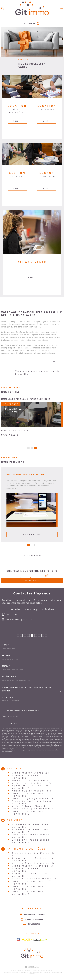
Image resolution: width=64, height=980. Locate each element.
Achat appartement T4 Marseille (30, 876)
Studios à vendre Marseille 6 (33, 855)
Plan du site (7, 973)
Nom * (5, 646)
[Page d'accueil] (32, 8)
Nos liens (46, 973)
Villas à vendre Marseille (32, 784)
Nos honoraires (31, 973)
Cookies (32, 975)
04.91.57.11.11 (13, 615)
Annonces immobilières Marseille (30, 827)
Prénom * (7, 656)
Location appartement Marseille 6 (29, 813)
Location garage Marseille (33, 799)
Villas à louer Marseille (31, 807)
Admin (39, 973)
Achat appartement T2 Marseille (29, 871)
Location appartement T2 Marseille (32, 883)
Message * (8, 699)
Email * (6, 667)
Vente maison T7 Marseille (33, 867)
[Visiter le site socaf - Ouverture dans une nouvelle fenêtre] (27, 941)
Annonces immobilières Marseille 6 (30, 832)
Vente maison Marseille (30, 774)
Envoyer (12, 724)
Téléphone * (9, 677)
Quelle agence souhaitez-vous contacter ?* (28, 688)
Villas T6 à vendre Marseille (34, 880)
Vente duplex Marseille (30, 781)
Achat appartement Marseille (27, 777)
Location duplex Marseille (33, 810)
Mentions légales (18, 973)
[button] (28, 449)
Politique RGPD (56, 973)
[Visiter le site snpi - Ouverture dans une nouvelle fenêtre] (19, 941)
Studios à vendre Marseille (33, 864)
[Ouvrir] (3, 8)
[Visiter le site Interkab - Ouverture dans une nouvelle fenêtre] (40, 941)
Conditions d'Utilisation (54, 751)
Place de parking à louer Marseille (32, 803)
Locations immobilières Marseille (31, 837)
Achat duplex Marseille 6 (32, 792)
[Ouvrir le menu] (61, 8)
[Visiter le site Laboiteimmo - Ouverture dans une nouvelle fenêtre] (32, 968)
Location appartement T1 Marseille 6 (32, 894)
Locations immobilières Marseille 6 (31, 842)
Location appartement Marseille (29, 795)
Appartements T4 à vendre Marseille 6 (33, 860)
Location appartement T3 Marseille (32, 888)
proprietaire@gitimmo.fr (19, 620)
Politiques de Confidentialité (34, 751)
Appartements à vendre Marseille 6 (30, 788)
